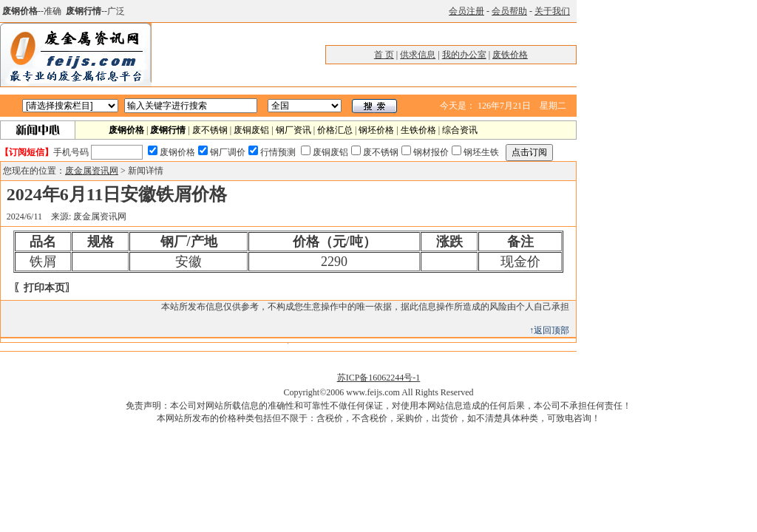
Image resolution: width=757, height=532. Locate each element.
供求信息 (418, 55)
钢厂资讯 (293, 130)
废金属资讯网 (92, 171)
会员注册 (466, 11)
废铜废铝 (251, 130)
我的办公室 (464, 55)
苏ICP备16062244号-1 (379, 378)
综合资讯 (460, 130)
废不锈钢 (210, 130)
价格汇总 (335, 130)
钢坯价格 (376, 130)
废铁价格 (510, 55)
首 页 (384, 55)
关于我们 (552, 11)
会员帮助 (509, 11)
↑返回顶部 (549, 330)
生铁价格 (418, 130)
